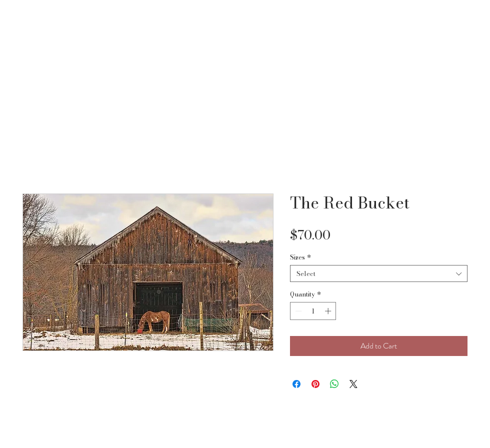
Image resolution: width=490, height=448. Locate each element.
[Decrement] (297, 311)
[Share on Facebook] (296, 384)
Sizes (300, 257)
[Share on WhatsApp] (334, 384)
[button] (468, 23)
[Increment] (329, 311)
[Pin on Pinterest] (315, 384)
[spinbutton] (313, 311)
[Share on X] (353, 384)
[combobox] (379, 273)
